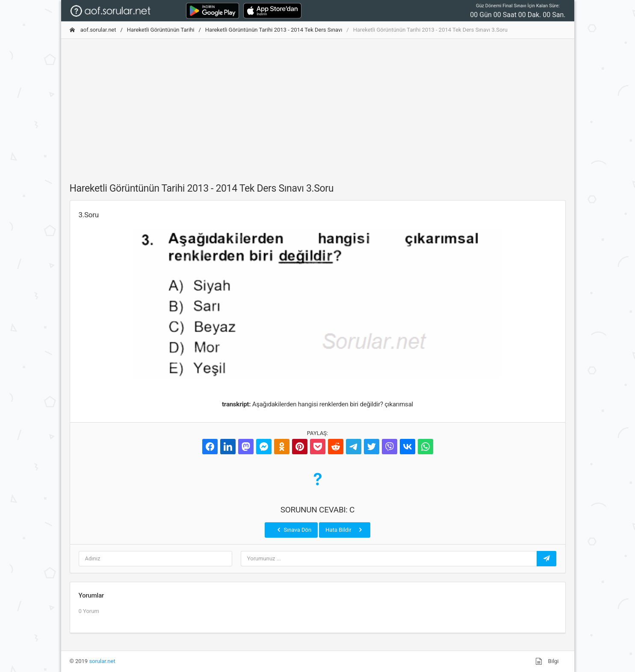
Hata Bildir (344, 530)
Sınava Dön (293, 530)
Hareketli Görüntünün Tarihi (161, 30)
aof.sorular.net (93, 30)
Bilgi (547, 661)
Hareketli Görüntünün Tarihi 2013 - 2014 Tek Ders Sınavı (274, 30)
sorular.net (102, 661)
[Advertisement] (318, 106)
